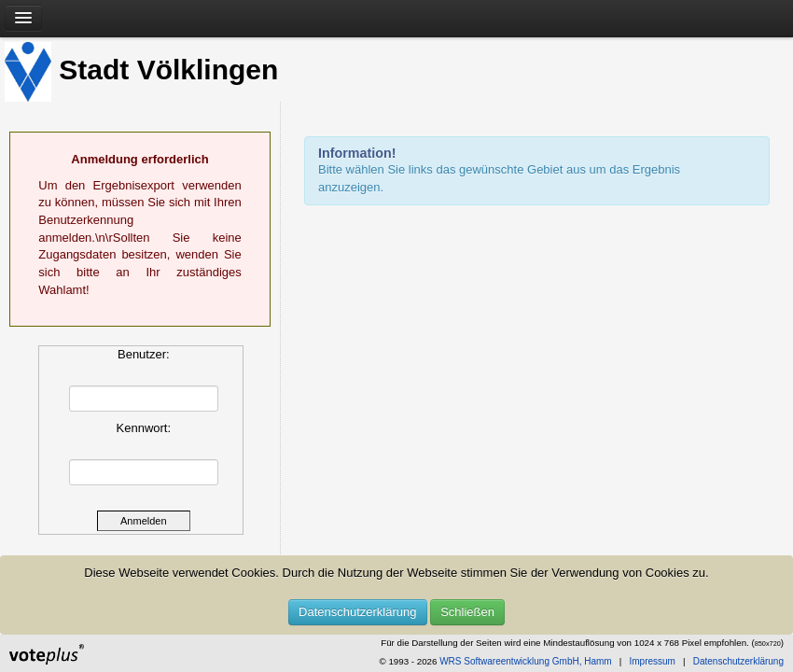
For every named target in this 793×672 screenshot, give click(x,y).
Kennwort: (144, 428)
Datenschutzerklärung (357, 612)
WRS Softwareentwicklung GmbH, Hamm (526, 661)
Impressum (652, 661)
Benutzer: (144, 354)
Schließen (467, 612)
